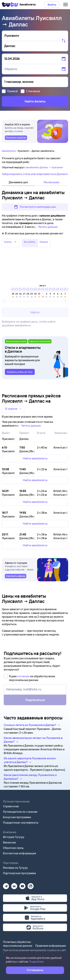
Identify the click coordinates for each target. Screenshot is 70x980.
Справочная (11, 806)
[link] (16, 138)
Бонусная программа (17, 817)
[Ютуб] (22, 885)
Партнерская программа (19, 873)
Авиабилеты (9, 151)
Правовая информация (51, 946)
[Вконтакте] (14, 885)
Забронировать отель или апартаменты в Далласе (35, 174)
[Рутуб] (31, 885)
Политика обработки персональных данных (18, 944)
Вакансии (9, 842)
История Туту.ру (14, 837)
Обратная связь (13, 848)
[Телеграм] (6, 885)
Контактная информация (20, 853)
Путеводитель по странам (20, 812)
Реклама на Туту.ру (15, 868)
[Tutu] (10, 4)
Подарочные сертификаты (21, 823)
